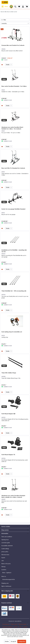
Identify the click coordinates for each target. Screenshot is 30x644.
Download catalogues (7, 627)
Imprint (3, 558)
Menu (5, 6)
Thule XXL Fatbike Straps (9, 373)
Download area (6, 624)
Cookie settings (5, 549)
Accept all (13, 641)
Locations (4, 570)
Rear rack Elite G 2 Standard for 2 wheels (13, 168)
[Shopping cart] (27, 6)
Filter (4, 20)
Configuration (22, 641)
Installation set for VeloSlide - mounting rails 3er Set (14, 251)
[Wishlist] (19, 6)
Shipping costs (5, 583)
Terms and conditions (7, 537)
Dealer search (14, 624)
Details (9, 64)
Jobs (3, 561)
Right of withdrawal (6, 586)
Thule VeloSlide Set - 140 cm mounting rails (14, 291)
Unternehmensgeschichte (8, 579)
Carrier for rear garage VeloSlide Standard (13, 209)
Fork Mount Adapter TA (8, 455)
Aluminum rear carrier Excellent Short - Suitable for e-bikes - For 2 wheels (13, 128)
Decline (7, 641)
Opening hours (5, 540)
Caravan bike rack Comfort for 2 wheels (13, 45)
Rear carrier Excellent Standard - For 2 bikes (14, 86)
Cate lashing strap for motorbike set (12, 332)
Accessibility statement (7, 546)
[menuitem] (5, 6)
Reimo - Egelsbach (7, 573)
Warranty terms (5, 555)
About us (4, 576)
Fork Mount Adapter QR (8, 414)
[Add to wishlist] (2, 65)
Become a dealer (23, 624)
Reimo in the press (6, 564)
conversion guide (6, 543)
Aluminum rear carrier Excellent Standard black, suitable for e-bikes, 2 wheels (13, 496)
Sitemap (3, 567)
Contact (16, 627)
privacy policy (5, 552)
